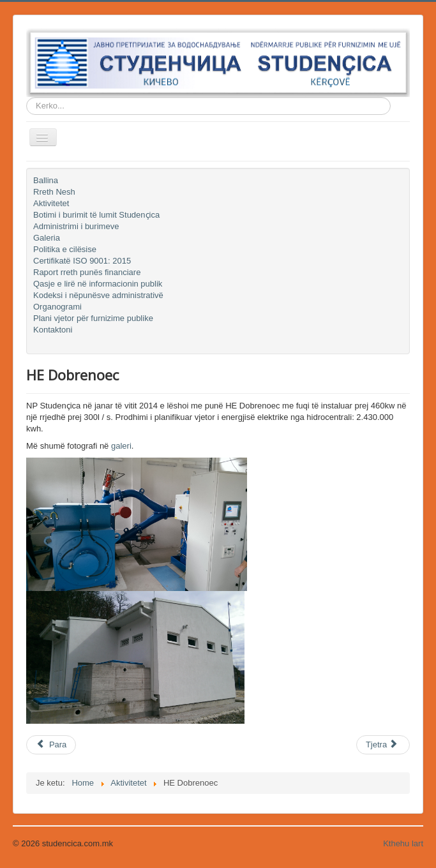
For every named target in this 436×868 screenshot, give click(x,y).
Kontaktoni (53, 330)
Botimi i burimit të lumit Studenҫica (96, 215)
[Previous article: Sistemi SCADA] (51, 745)
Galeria (47, 238)
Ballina (46, 180)
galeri (121, 446)
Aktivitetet (51, 203)
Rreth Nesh (54, 192)
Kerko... (26, 97)
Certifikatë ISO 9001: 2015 (82, 261)
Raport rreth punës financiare (87, 272)
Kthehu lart (403, 843)
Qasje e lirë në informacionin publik (98, 284)
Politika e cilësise (65, 249)
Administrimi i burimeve (76, 226)
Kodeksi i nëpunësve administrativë (98, 295)
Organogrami (57, 307)
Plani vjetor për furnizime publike (93, 318)
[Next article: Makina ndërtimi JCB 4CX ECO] (383, 745)
